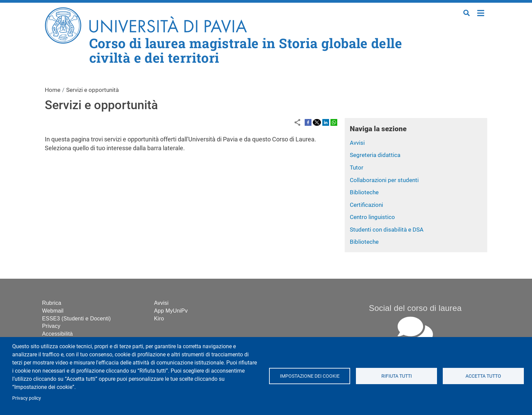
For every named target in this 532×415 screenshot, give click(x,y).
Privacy (51, 326)
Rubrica (52, 303)
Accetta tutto (483, 376)
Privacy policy (27, 398)
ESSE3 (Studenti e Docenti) (77, 319)
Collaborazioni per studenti (384, 180)
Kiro (159, 319)
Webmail (53, 311)
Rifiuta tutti (396, 376)
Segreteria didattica (375, 155)
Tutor (357, 167)
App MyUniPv (171, 311)
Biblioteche (364, 192)
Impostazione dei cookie (309, 376)
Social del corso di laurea (415, 308)
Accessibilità (58, 334)
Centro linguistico (372, 217)
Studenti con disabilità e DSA (387, 230)
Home (481, 12)
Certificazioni (366, 205)
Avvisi (357, 143)
